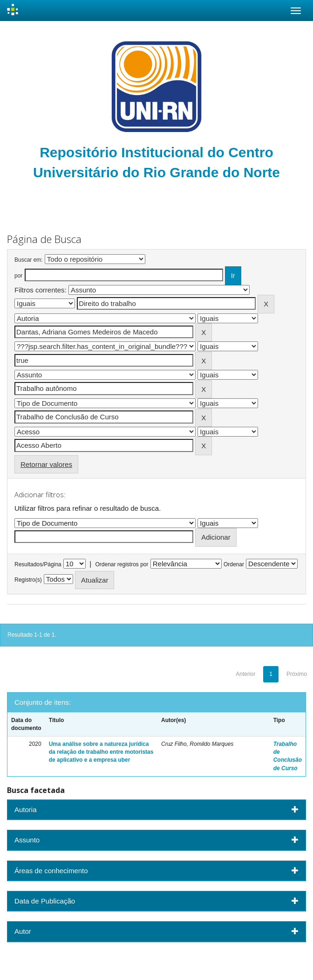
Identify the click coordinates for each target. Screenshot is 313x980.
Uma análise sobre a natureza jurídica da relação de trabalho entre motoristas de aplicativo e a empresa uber (101, 752)
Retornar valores (46, 464)
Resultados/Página (38, 564)
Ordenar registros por (122, 564)
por (18, 276)
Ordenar (234, 564)
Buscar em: (29, 260)
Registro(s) (28, 580)
